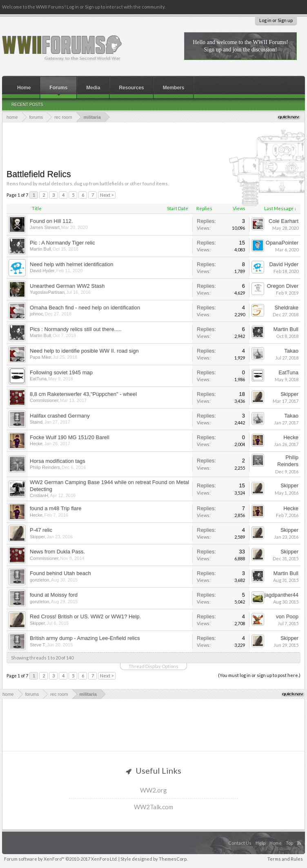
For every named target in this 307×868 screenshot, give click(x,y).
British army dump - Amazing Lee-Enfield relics (85, 638)
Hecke (36, 444)
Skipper (289, 394)
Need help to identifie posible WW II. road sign (84, 351)
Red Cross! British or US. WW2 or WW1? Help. (85, 616)
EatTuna (38, 379)
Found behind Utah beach (60, 573)
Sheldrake (286, 307)
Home (24, 88)
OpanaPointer (282, 243)
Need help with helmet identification (72, 264)
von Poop (287, 616)
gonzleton (40, 580)
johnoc (36, 314)
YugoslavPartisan (47, 292)
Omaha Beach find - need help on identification (85, 307)
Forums (58, 88)
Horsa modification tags (58, 461)
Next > (107, 195)
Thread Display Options (153, 666)
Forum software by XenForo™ (61, 859)
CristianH (39, 495)
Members (174, 88)
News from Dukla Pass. (57, 552)
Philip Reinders (45, 467)
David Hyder (42, 271)
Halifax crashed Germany (60, 416)
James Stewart (45, 227)
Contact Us (240, 843)
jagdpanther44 (281, 595)
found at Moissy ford (54, 595)
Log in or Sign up (276, 20)
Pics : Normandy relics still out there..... (76, 329)
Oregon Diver (283, 286)
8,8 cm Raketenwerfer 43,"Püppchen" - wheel (83, 394)
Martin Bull (40, 249)
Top (289, 843)
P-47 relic (41, 530)
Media (93, 88)
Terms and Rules (285, 859)
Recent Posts (27, 105)
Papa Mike (40, 357)
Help (260, 843)
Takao (291, 351)
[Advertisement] (155, 145)
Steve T (38, 645)
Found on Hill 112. (51, 221)
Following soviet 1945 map (61, 372)
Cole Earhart (284, 221)
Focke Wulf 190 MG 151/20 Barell (70, 437)
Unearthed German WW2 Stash (67, 286)
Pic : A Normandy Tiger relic (62, 243)
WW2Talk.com (153, 807)
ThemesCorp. (173, 859)
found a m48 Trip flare (56, 508)
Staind (36, 422)
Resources (131, 88)
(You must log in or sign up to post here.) (259, 675)
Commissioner (44, 400)
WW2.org (153, 790)
